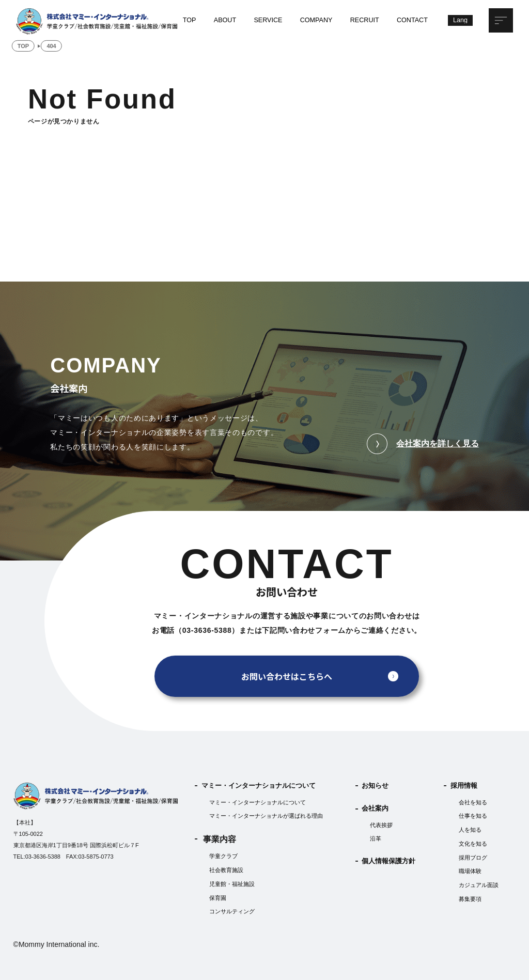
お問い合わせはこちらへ (287, 676)
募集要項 (470, 899)
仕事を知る (473, 816)
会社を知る (473, 802)
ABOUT (225, 20)
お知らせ (375, 786)
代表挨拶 (381, 825)
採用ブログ (473, 858)
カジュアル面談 (479, 885)
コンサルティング (232, 912)
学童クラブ (223, 857)
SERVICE (268, 20)
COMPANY (316, 20)
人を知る (470, 830)
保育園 (218, 898)
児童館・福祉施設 (232, 884)
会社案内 (375, 809)
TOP (190, 20)
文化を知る (473, 844)
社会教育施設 (226, 870)
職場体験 (470, 871)
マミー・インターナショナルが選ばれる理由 (266, 816)
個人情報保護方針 (388, 861)
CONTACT (412, 20)
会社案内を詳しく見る (423, 444)
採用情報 (464, 786)
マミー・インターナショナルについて (259, 786)
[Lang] (460, 21)
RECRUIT (365, 20)
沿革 (376, 839)
